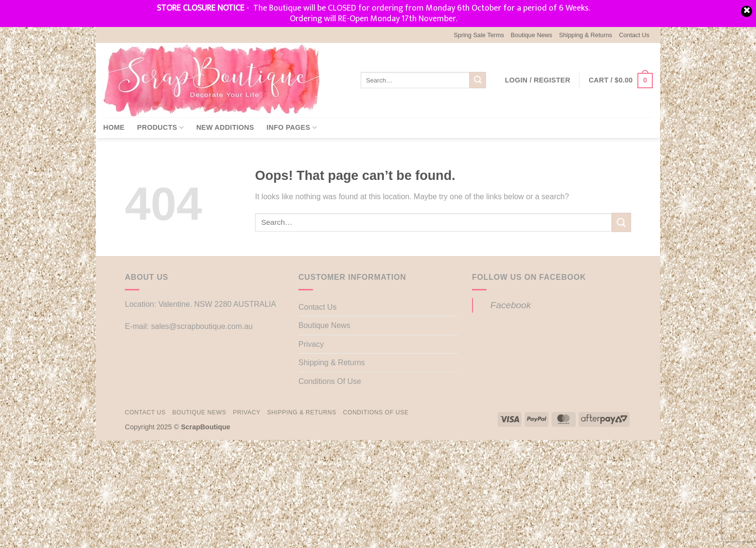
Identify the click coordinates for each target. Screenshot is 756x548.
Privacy (311, 344)
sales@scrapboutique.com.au (202, 326)
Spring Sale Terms (479, 35)
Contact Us (634, 35)
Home (114, 127)
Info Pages (292, 128)
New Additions (225, 127)
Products (160, 128)
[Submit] (478, 80)
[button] (538, 80)
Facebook (511, 305)
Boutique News (531, 35)
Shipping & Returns (585, 35)
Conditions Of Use (330, 381)
